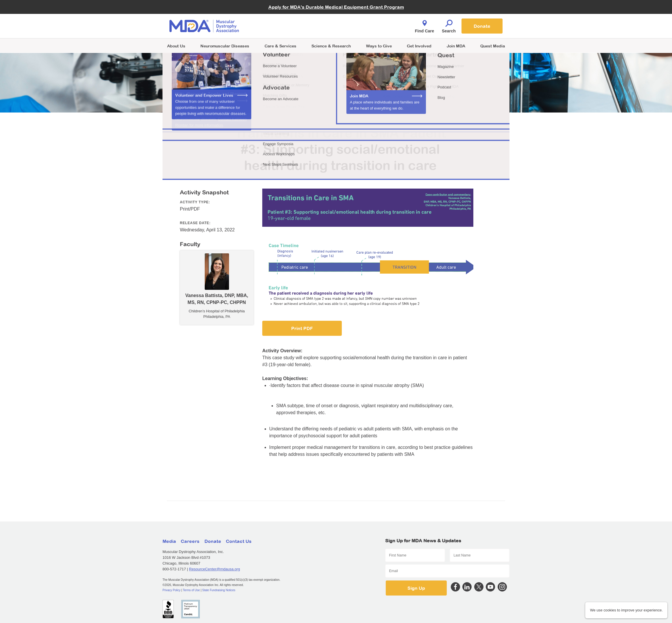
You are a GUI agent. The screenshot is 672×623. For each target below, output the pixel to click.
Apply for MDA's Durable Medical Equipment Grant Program (336, 7)
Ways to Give (379, 46)
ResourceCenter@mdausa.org (215, 569)
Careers (190, 541)
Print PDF (302, 328)
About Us (176, 46)
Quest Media (493, 46)
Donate (482, 26)
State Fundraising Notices (219, 590)
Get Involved (419, 46)
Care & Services (280, 46)
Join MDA (456, 46)
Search (449, 25)
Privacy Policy (171, 590)
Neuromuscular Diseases (225, 46)
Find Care (424, 25)
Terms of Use (191, 590)
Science (331, 46)
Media (169, 541)
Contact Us (239, 541)
